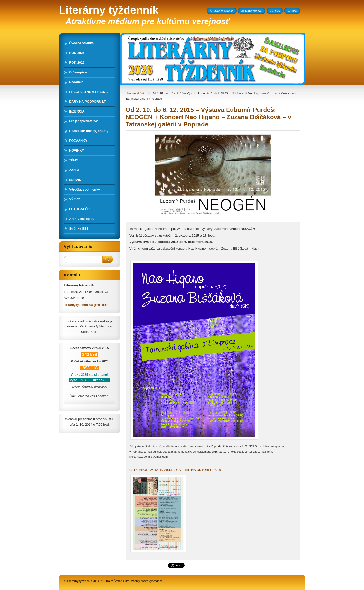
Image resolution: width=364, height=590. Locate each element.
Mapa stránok (254, 11)
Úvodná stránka (136, 93)
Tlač (294, 11)
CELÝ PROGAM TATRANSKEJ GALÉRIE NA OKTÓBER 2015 (175, 470)
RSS (277, 11)
